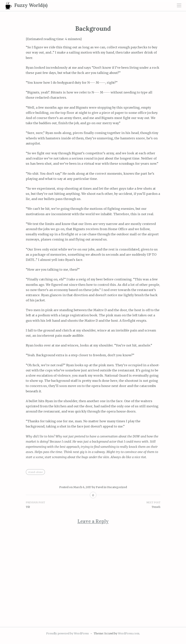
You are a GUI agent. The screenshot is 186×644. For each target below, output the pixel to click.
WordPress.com (129, 633)
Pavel (99, 487)
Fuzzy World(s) (31, 5)
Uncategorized (117, 487)
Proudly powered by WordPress (67, 633)
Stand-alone (35, 472)
